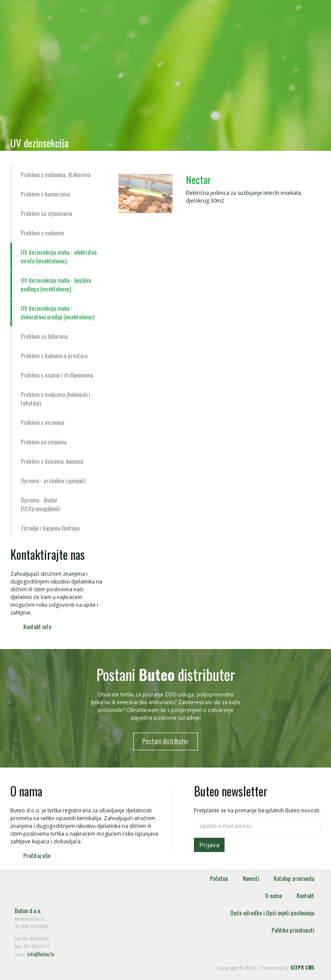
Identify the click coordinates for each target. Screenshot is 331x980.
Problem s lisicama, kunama (52, 461)
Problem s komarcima (45, 194)
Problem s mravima (42, 422)
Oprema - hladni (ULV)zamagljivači (41, 504)
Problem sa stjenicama (46, 213)
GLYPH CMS (302, 968)
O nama (273, 895)
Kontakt (305, 895)
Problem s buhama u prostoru (54, 355)
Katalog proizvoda (294, 878)
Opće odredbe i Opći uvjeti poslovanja (272, 913)
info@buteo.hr (41, 954)
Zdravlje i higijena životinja (50, 528)
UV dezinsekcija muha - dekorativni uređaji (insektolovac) (58, 312)
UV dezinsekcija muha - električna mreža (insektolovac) (59, 256)
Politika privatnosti (293, 930)
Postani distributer (165, 741)
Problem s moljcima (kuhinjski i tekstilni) (55, 398)
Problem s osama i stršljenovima (57, 375)
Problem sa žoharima (44, 336)
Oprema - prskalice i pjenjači (53, 480)
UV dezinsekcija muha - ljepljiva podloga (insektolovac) (56, 284)
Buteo (58, 29)
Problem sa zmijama (44, 442)
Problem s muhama (42, 233)
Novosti (251, 878)
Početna (219, 878)
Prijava (209, 845)
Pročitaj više (37, 855)
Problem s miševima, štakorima (56, 174)
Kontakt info (37, 626)
